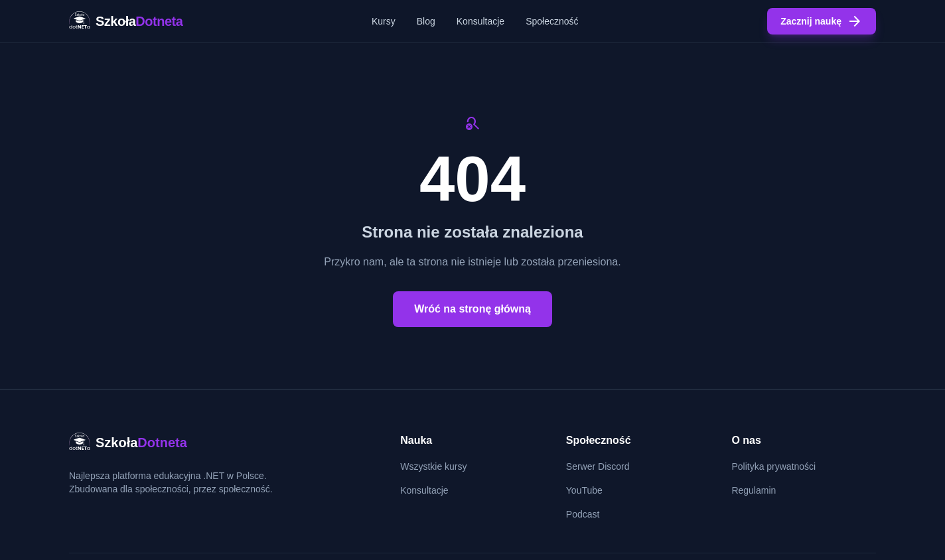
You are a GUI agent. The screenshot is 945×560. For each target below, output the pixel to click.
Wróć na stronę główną (472, 309)
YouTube (584, 490)
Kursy (384, 21)
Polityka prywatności (773, 466)
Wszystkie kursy (433, 466)
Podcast (583, 514)
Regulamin (754, 490)
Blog (426, 21)
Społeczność (552, 21)
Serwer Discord (598, 466)
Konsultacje (480, 21)
